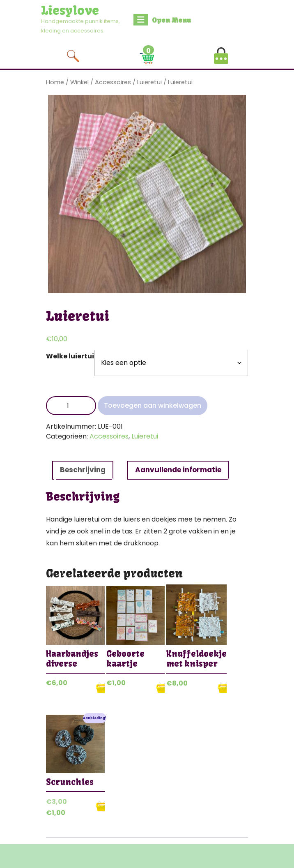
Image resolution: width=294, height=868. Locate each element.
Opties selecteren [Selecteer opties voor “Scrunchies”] (100, 806)
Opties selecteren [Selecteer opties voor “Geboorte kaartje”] (160, 688)
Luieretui (149, 82)
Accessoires (113, 82)
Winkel (79, 82)
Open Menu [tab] (162, 20)
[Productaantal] (71, 406)
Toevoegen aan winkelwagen (153, 405)
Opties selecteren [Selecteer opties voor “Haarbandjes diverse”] (100, 688)
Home (55, 82)
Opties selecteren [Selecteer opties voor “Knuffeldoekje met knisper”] (222, 688)
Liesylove (70, 10)
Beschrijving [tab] (83, 470)
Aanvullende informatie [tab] (178, 470)
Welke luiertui (70, 356)
